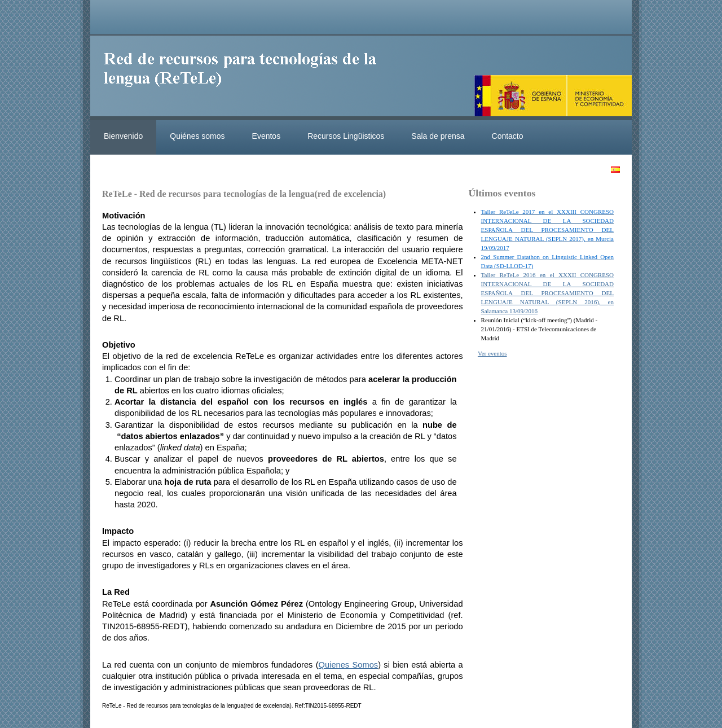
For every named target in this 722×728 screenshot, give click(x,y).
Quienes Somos (349, 665)
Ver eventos (492, 353)
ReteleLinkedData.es (245, 78)
